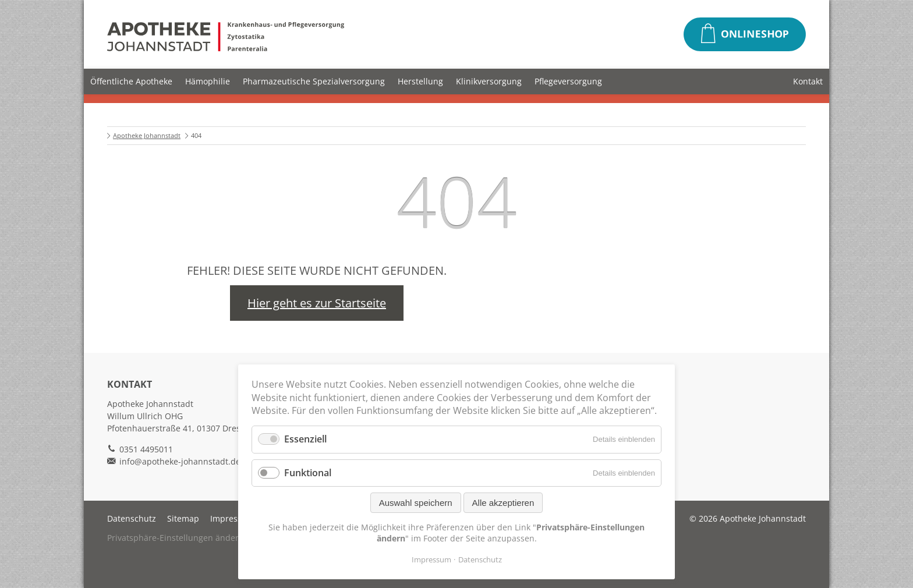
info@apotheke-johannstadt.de (180, 461)
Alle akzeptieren (503, 503)
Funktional (308, 473)
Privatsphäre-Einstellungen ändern (176, 538)
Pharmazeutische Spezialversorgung (314, 81)
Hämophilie (208, 81)
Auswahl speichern (416, 503)
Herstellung (420, 81)
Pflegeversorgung (568, 81)
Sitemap (183, 518)
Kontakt (808, 81)
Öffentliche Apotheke (131, 81)
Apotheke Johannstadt (147, 135)
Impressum (232, 518)
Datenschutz (132, 518)
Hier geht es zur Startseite (317, 303)
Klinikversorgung (489, 81)
